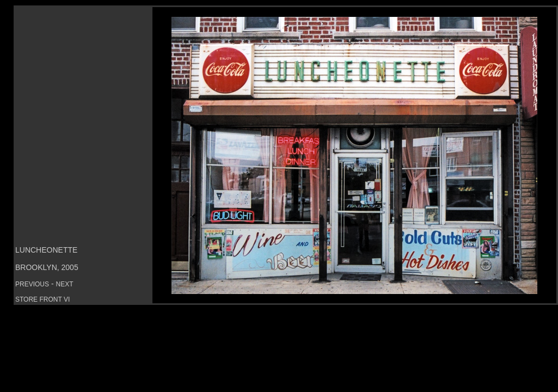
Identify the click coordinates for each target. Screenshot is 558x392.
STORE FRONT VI (42, 299)
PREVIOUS (32, 284)
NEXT (64, 284)
